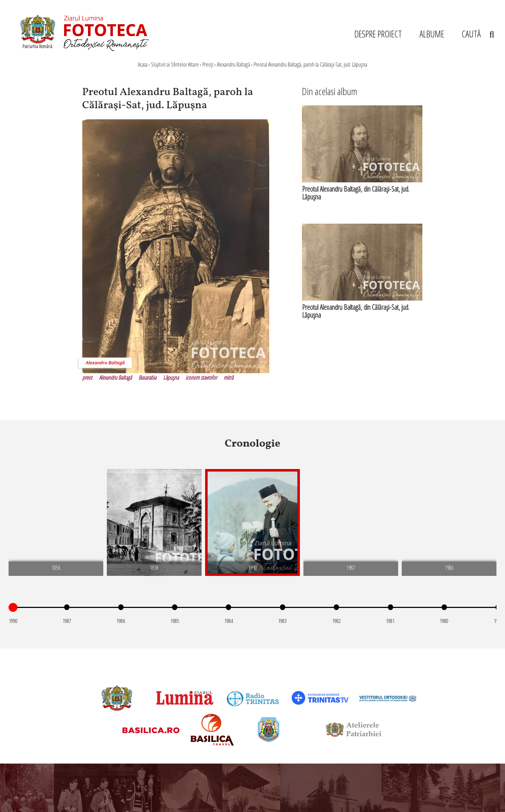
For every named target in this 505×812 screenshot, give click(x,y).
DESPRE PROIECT (378, 34)
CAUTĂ (478, 34)
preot (87, 378)
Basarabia (147, 378)
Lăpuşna (171, 378)
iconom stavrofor (201, 378)
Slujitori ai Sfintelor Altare (175, 64)
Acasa (143, 64)
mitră (228, 378)
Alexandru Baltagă (233, 64)
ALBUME (432, 34)
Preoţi (208, 64)
